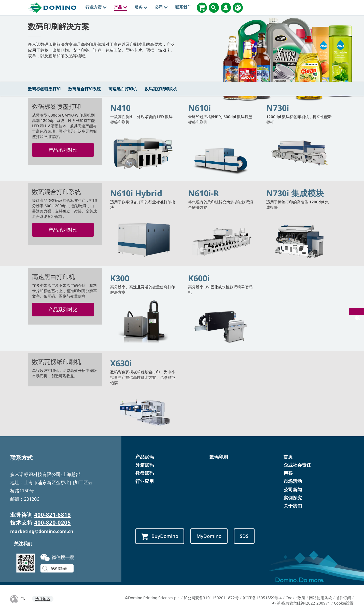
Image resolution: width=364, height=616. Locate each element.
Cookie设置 (344, 603)
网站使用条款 (320, 598)
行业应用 (145, 481)
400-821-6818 (52, 514)
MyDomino (209, 536)
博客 (288, 473)
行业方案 (96, 7)
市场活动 (293, 481)
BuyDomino (160, 536)
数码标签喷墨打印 (44, 89)
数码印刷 (219, 457)
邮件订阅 (343, 598)
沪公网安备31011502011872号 (211, 598)
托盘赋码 (145, 473)
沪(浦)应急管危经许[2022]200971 (301, 603)
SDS (244, 536)
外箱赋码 (145, 465)
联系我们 (183, 7)
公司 (161, 7)
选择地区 (43, 599)
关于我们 (293, 506)
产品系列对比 (63, 150)
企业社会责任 (297, 465)
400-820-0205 (52, 522)
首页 (288, 457)
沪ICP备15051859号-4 (262, 598)
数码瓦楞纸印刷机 (161, 89)
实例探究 (293, 498)
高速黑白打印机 (123, 89)
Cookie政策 (295, 598)
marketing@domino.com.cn (42, 531)
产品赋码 (145, 457)
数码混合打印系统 (85, 89)
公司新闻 (293, 489)
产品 (121, 7)
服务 (141, 7)
